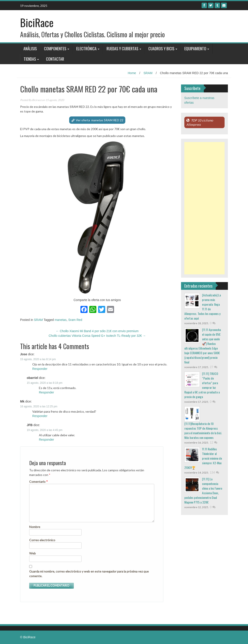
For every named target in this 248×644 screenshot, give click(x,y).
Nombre (35, 527)
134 (214, 472)
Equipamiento (195, 49)
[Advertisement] (205, 208)
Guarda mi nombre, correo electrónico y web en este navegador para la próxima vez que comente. (89, 574)
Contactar (55, 59)
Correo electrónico (42, 540)
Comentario (38, 482)
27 (213, 367)
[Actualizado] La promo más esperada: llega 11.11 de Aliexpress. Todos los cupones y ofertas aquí (203, 307)
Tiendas (30, 59)
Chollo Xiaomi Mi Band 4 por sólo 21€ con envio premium (97, 331)
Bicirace (37, 100)
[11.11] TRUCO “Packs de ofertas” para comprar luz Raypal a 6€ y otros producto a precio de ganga (202, 385)
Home (132, 73)
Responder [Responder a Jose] (40, 369)
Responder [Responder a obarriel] (47, 392)
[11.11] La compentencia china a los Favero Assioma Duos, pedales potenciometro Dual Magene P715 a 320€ (203, 490)
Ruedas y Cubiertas (122, 49)
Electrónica (86, 49)
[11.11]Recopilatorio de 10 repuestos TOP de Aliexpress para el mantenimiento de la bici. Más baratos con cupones (203, 431)
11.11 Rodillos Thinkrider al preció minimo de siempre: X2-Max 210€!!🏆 (203, 458)
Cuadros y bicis (161, 49)
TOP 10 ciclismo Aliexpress (200, 122)
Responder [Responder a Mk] (40, 416)
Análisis (30, 49)
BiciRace (37, 22)
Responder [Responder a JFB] (47, 440)
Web (32, 553)
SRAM (148, 73)
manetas (61, 320)
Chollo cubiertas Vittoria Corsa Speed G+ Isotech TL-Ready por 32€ (97, 336)
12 (213, 442)
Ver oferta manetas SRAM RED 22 (100, 120)
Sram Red (75, 320)
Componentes (55, 49)
